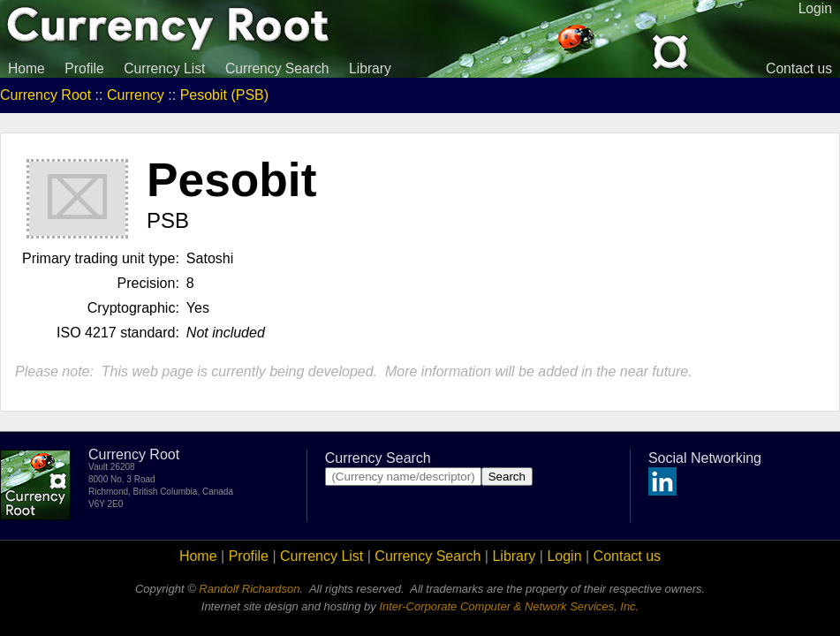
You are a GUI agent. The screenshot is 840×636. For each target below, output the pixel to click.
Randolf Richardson (249, 589)
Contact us (799, 68)
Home (26, 68)
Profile (84, 68)
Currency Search (277, 68)
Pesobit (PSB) (224, 95)
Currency (136, 95)
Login (564, 556)
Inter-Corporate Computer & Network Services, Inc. (509, 606)
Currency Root (45, 95)
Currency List (164, 68)
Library (370, 68)
